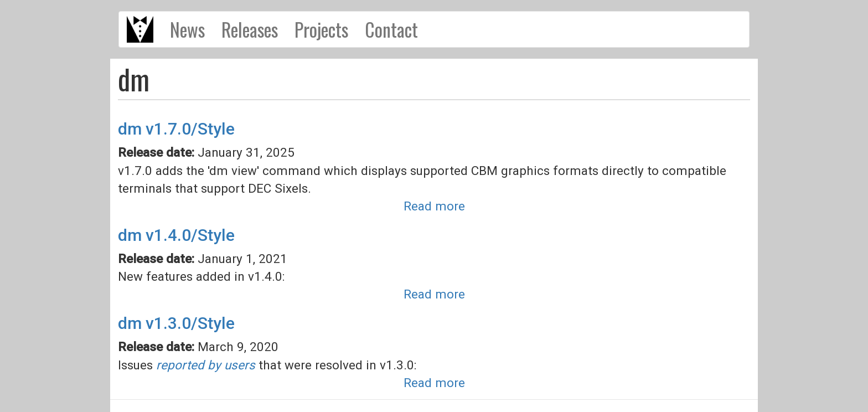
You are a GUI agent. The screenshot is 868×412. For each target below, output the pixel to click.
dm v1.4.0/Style (176, 235)
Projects (321, 29)
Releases (250, 29)
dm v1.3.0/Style (176, 323)
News (187, 29)
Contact (391, 29)
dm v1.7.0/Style (176, 129)
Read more (434, 206)
